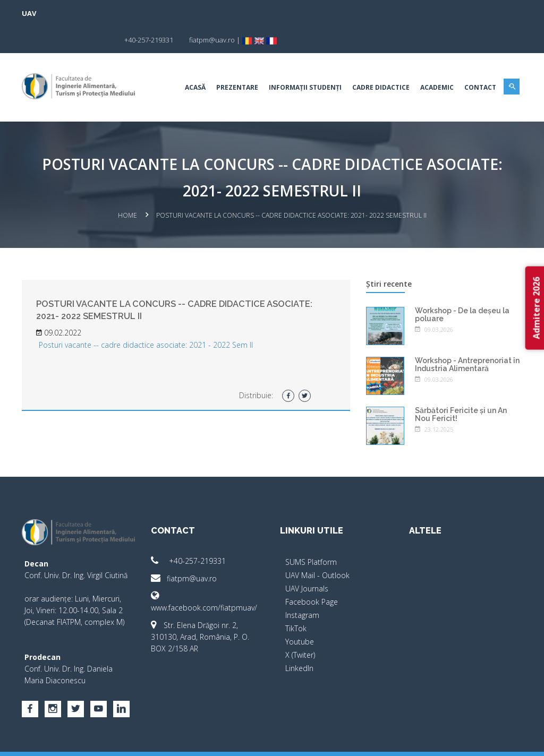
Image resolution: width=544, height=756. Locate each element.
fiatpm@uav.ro (184, 551)
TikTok (296, 601)
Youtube (300, 615)
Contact (480, 61)
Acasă (195, 61)
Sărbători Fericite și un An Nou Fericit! (461, 387)
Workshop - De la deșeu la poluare (462, 287)
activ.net (510, 740)
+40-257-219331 (189, 534)
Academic (436, 61)
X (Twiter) (300, 628)
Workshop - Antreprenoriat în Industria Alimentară (467, 337)
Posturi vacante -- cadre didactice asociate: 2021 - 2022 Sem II (146, 318)
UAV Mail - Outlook (317, 548)
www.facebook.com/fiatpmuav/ (205, 575)
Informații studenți (305, 61)
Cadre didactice (380, 61)
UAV (29, 13)
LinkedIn (299, 641)
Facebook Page (312, 575)
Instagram (302, 588)
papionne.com (465, 740)
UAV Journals (307, 561)
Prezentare (237, 61)
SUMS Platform (311, 535)
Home (127, 189)
